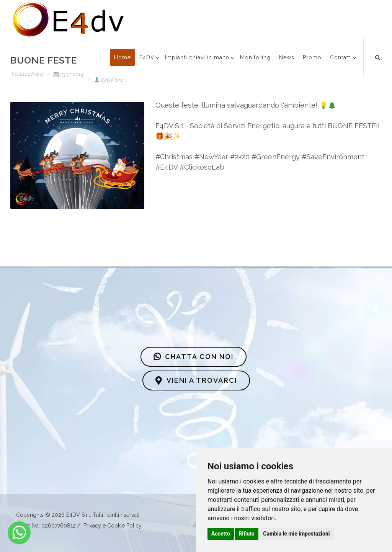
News (287, 57)
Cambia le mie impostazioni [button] (296, 534)
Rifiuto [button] (247, 534)
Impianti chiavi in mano (197, 57)
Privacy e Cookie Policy (113, 526)
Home (122, 57)
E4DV (147, 57)
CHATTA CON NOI (194, 357)
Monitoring (255, 57)
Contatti (341, 57)
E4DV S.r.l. (109, 80)
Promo (312, 57)
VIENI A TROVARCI (196, 381)
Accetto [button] (221, 534)
